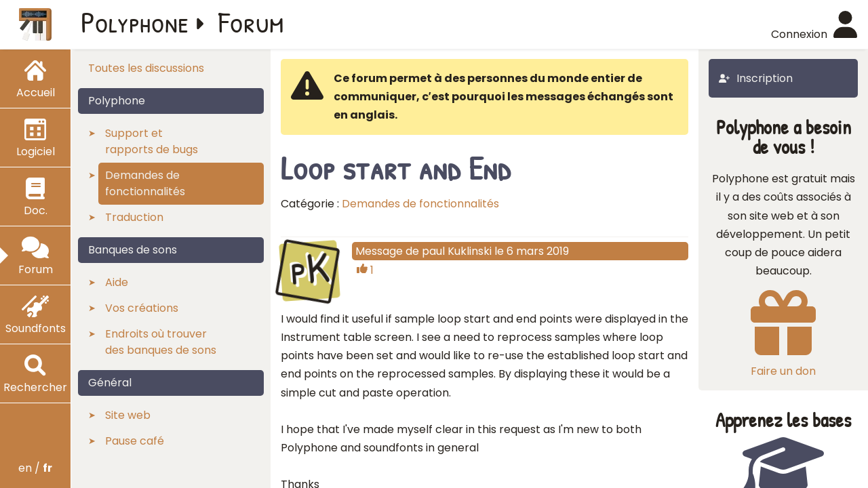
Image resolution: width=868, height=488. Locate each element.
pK (309, 269)
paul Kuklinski (457, 251)
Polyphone (135, 22)
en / (35, 468)
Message (379, 251)
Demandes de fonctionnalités (420, 204)
